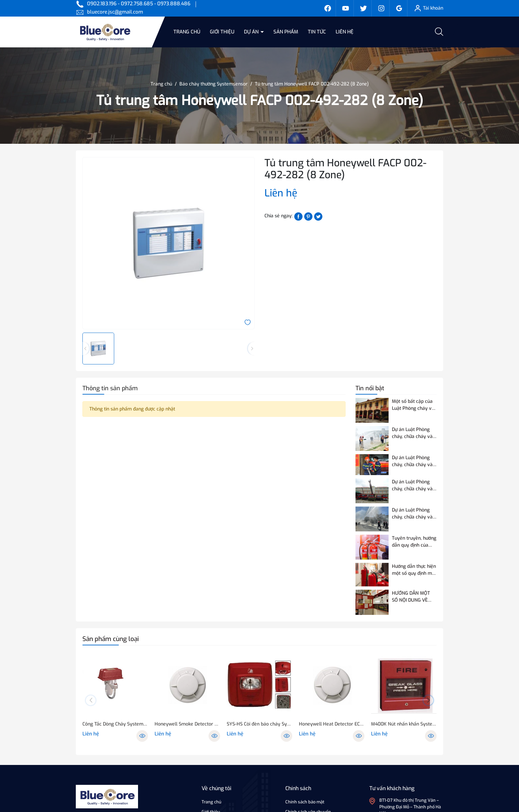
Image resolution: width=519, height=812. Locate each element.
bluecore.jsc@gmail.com (115, 12)
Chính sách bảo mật (305, 802)
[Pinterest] (308, 216)
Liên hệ (345, 32)
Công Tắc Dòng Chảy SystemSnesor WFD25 (115, 724)
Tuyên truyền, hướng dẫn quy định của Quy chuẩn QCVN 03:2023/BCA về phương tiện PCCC (414, 542)
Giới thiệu (222, 32)
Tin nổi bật (370, 388)
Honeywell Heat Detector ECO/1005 (332, 724)
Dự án (252, 32)
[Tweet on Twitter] (318, 216)
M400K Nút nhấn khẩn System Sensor (404, 724)
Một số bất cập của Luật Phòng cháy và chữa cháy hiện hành (414, 405)
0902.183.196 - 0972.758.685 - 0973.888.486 (139, 4)
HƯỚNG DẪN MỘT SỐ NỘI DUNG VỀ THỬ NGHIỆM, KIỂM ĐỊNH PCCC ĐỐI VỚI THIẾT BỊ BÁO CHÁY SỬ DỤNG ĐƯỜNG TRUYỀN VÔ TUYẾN (413, 597)
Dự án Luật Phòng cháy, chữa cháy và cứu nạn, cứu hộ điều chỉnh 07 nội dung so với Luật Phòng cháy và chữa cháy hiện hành (414, 514)
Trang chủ (187, 32)
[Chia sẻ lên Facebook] (298, 216)
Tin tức (317, 32)
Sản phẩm (286, 32)
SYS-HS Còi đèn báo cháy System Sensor (259, 724)
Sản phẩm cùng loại (111, 639)
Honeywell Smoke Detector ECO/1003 (187, 724)
